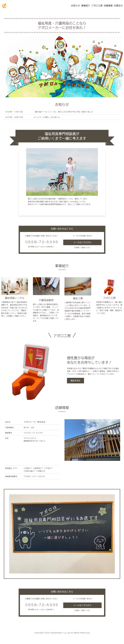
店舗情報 (108, 6)
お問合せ (118, 6)
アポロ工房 (97, 6)
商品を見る (75, 381)
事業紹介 (86, 6)
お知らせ (75, 6)
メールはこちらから (82, 242)
